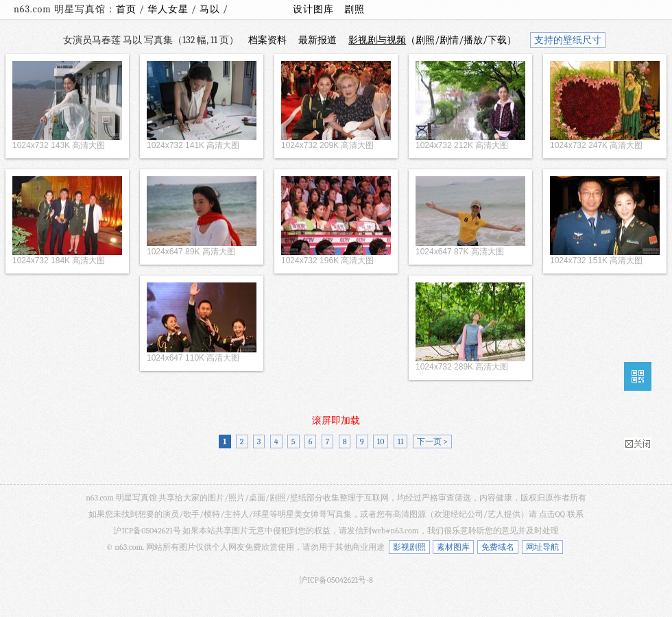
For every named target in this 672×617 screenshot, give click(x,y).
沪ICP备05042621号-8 (336, 580)
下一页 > (432, 441)
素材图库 (453, 547)
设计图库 (313, 9)
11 (401, 441)
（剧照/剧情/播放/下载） (432, 40)
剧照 (355, 9)
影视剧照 (409, 547)
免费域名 (498, 547)
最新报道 (317, 40)
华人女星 (169, 9)
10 (381, 441)
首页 (126, 9)
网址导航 (542, 547)
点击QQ (552, 514)
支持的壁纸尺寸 (568, 40)
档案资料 (267, 40)
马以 (211, 9)
